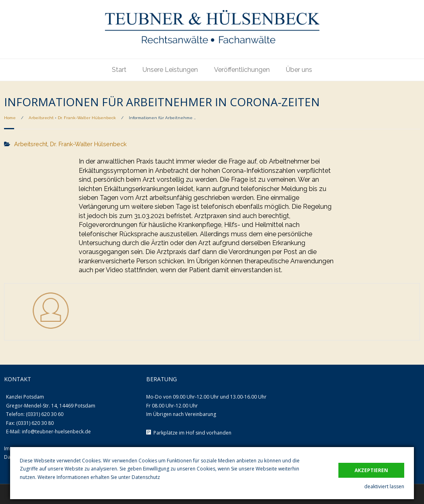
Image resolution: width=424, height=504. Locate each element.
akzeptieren (371, 470)
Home (10, 118)
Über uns (299, 70)
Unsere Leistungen (170, 70)
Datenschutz (146, 477)
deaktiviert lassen (384, 486)
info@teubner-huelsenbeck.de (56, 432)
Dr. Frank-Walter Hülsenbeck (87, 118)
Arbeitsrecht (41, 118)
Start (119, 70)
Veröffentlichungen (242, 70)
